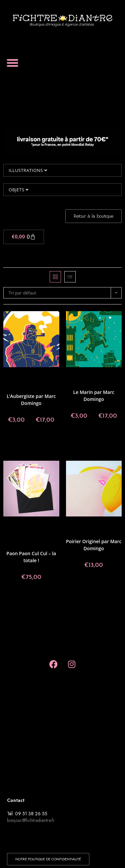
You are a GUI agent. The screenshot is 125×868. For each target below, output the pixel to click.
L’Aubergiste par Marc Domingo (31, 400)
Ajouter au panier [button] (31, 600)
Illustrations (28, 170)
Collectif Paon (39, 380)
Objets (19, 190)
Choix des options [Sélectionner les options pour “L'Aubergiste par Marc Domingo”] (31, 442)
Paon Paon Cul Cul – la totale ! (31, 557)
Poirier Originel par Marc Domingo (94, 545)
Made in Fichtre (104, 529)
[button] (13, 63)
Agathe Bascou (32, 525)
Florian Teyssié (41, 533)
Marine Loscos (17, 545)
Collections (15, 384)
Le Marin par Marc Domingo (94, 396)
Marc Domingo (105, 384)
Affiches (14, 376)
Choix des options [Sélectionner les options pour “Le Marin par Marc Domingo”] (94, 438)
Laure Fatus (36, 537)
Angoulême (32, 376)
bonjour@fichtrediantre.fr (31, 820)
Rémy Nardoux (45, 545)
